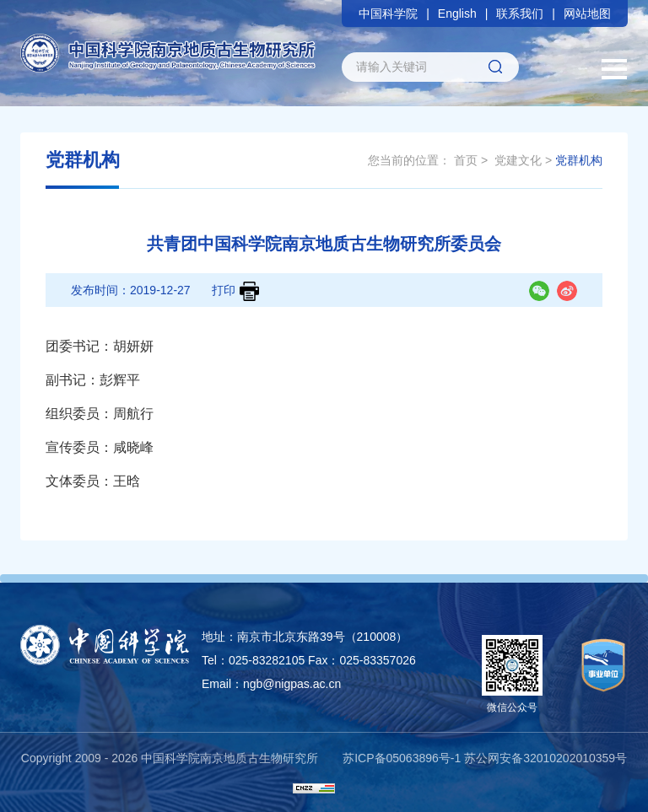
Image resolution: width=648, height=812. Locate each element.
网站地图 (587, 13)
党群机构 (579, 160)
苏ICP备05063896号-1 (402, 758)
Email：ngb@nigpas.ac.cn (271, 684)
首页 (466, 160)
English (457, 13)
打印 (235, 291)
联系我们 (520, 13)
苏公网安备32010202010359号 (545, 758)
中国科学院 (388, 13)
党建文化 (518, 160)
